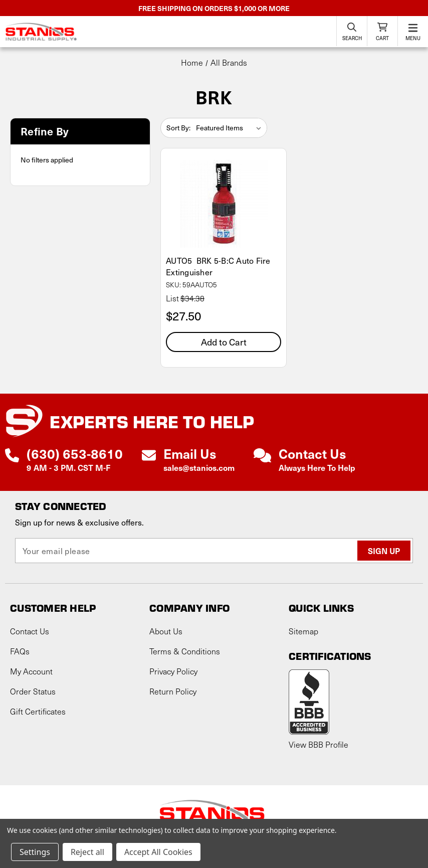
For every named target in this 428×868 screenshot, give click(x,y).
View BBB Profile (318, 744)
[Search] (352, 31)
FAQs (20, 651)
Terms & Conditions (185, 651)
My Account (31, 671)
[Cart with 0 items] (382, 31)
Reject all (87, 852)
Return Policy (173, 691)
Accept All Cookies (158, 852)
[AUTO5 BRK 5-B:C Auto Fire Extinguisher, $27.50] (224, 204)
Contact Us (30, 631)
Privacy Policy (173, 671)
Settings (35, 852)
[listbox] (231, 128)
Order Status (33, 691)
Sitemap (303, 631)
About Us (166, 631)
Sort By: (178, 128)
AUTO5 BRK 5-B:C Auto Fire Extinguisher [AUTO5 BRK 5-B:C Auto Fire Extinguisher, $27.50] (218, 266)
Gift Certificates (38, 711)
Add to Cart (224, 342)
